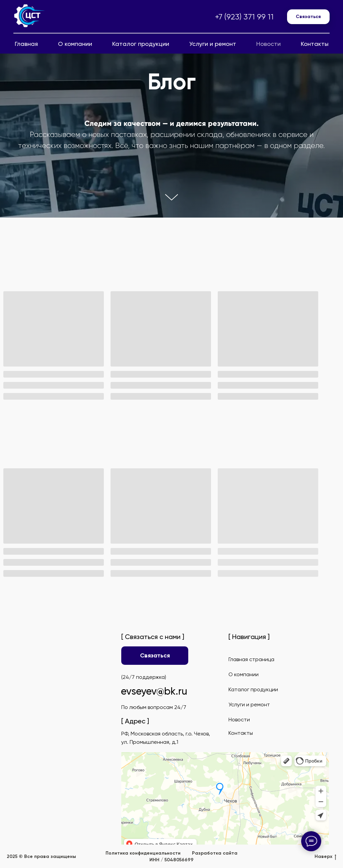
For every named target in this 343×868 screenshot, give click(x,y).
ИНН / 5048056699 (171, 860)
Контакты (315, 44)
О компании (75, 44)
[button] (308, 17)
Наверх (325, 857)
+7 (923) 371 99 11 (244, 17)
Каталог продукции (141, 44)
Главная (26, 44)
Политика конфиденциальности (143, 853)
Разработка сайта (215, 853)
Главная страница (251, 659)
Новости (268, 44)
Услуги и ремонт (213, 44)
